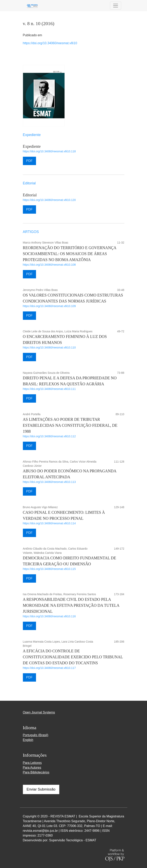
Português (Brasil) (36, 735)
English (28, 740)
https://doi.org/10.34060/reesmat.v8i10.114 (49, 523)
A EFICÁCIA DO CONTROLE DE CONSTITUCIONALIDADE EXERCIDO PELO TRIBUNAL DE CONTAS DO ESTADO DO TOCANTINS (73, 657)
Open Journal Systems (39, 712)
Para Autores (32, 768)
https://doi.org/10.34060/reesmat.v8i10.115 (49, 569)
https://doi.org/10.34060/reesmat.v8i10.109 (49, 306)
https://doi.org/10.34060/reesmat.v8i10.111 (49, 389)
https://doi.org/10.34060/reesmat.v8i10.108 (49, 265)
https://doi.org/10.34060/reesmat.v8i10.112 (49, 436)
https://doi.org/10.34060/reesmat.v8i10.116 (49, 616)
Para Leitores (32, 763)
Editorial (30, 195)
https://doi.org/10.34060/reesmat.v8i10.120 (49, 200)
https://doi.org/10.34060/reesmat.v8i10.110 (49, 347)
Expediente (32, 146)
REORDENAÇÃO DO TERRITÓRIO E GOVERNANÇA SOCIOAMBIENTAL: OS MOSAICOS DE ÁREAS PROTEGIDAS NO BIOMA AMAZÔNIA (70, 254)
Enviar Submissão (41, 789)
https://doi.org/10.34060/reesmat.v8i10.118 (49, 151)
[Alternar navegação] (116, 6)
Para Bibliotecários (36, 772)
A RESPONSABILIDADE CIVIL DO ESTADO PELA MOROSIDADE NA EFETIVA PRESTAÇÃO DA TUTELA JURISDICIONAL (71, 605)
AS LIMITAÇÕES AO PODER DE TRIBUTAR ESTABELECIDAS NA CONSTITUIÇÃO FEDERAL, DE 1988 (70, 425)
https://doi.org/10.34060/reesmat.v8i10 (50, 43)
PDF (29, 161)
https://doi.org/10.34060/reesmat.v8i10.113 (49, 482)
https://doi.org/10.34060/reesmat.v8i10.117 (49, 668)
